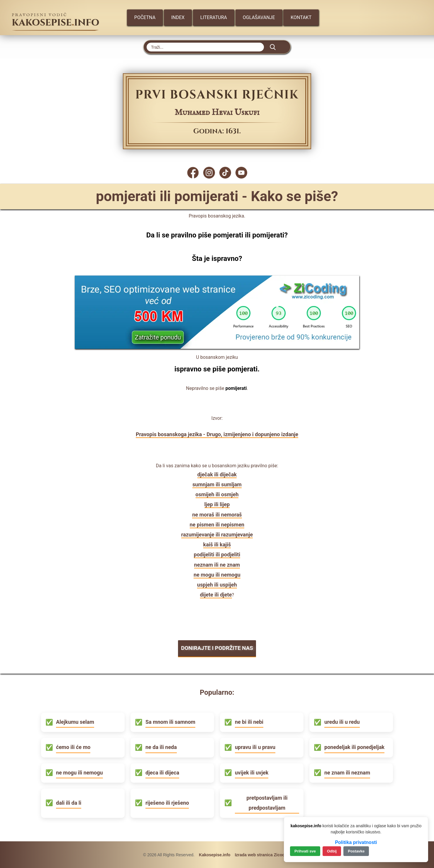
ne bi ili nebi (249, 722)
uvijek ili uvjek (252, 772)
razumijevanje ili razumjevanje (217, 535)
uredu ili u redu (342, 722)
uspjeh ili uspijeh (217, 585)
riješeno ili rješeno (167, 802)
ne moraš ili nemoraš (217, 515)
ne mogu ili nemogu (217, 575)
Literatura (214, 17)
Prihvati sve (305, 851)
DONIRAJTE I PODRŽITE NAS (217, 648)
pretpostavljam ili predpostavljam (267, 802)
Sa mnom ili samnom (170, 722)
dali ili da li (69, 802)
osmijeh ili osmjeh (217, 494)
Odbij (332, 851)
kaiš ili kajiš (217, 545)
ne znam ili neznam (347, 772)
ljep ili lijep (217, 504)
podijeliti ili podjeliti (217, 554)
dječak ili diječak (217, 474)
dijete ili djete (216, 595)
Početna (145, 17)
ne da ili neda (161, 747)
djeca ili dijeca (162, 772)
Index (178, 17)
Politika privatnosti (356, 842)
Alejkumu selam (75, 722)
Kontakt (301, 17)
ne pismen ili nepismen (217, 525)
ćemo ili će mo (73, 747)
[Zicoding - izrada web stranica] (217, 347)
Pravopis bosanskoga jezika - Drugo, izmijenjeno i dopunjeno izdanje (217, 434)
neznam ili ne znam (217, 565)
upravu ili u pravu (255, 747)
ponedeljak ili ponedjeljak (354, 747)
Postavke (356, 851)
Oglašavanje (259, 17)
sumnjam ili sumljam (217, 484)
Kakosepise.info (215, 855)
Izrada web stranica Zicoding (263, 855)
